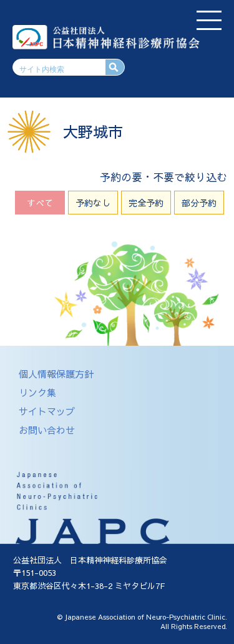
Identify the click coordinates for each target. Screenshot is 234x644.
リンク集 (37, 392)
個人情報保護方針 (56, 374)
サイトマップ (47, 411)
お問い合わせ (47, 430)
